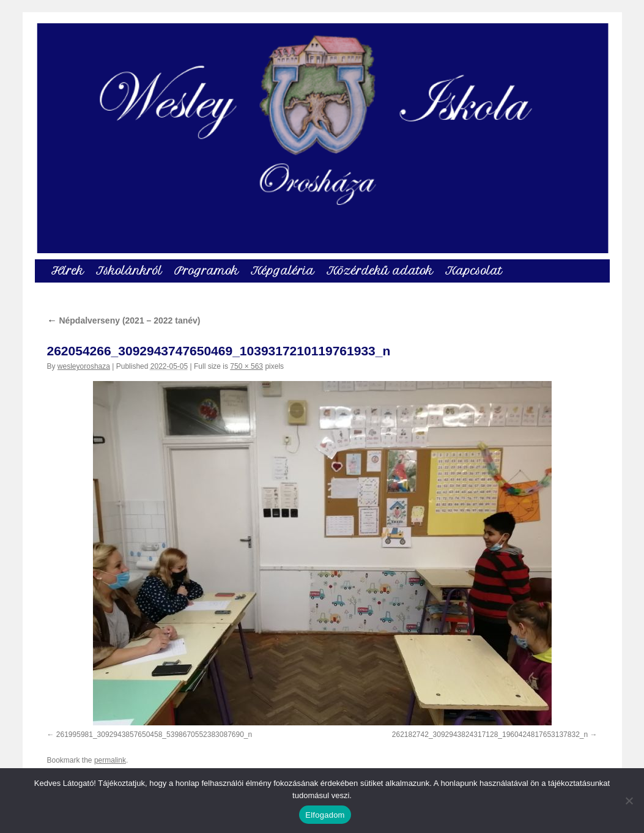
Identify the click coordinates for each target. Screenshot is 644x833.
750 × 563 (246, 366)
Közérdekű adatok (380, 271)
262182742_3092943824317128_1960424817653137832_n (490, 735)
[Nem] (629, 801)
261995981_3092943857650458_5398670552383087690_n (154, 735)
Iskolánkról (129, 271)
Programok (206, 271)
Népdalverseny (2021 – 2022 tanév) (124, 320)
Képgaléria (283, 271)
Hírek (68, 271)
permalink (110, 760)
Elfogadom (325, 815)
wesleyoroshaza (84, 366)
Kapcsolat (474, 271)
